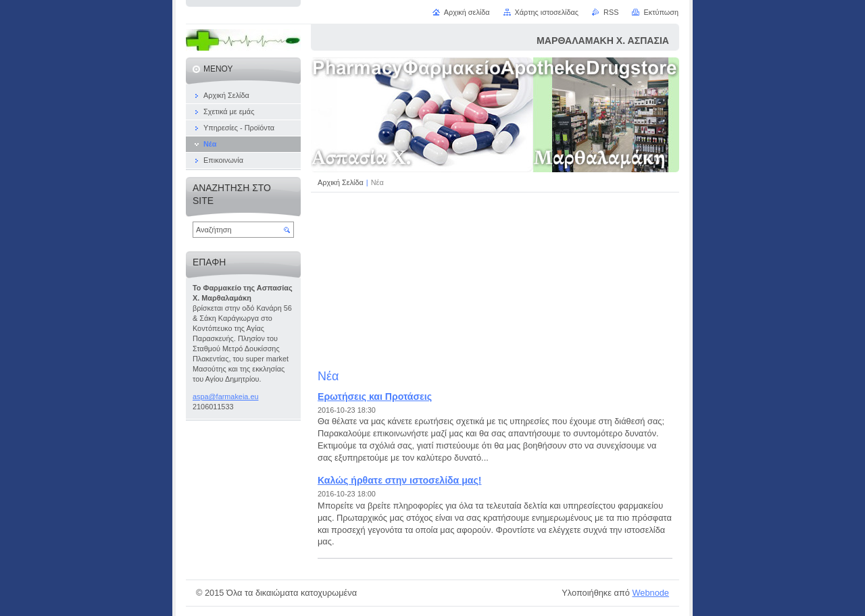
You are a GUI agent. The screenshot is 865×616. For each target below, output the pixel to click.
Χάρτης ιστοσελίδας (547, 12)
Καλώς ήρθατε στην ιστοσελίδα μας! (399, 480)
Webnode (650, 593)
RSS (611, 12)
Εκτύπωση (661, 12)
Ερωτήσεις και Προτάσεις (375, 396)
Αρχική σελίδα (467, 12)
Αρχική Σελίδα (341, 182)
